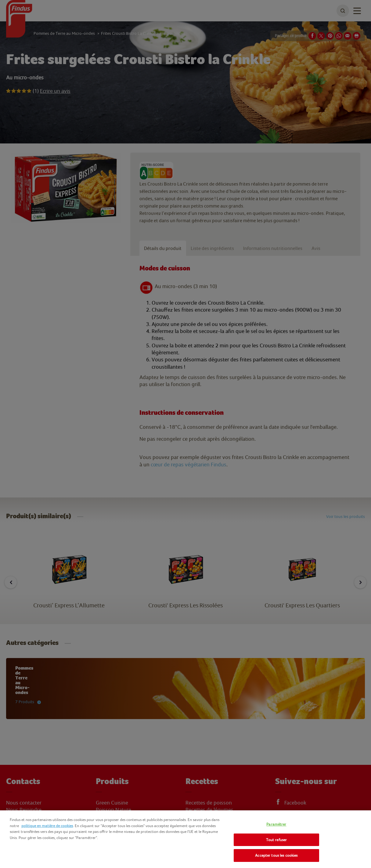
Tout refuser (277, 840)
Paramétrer (276, 824)
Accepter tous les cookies (276, 855)
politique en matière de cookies (47, 826)
